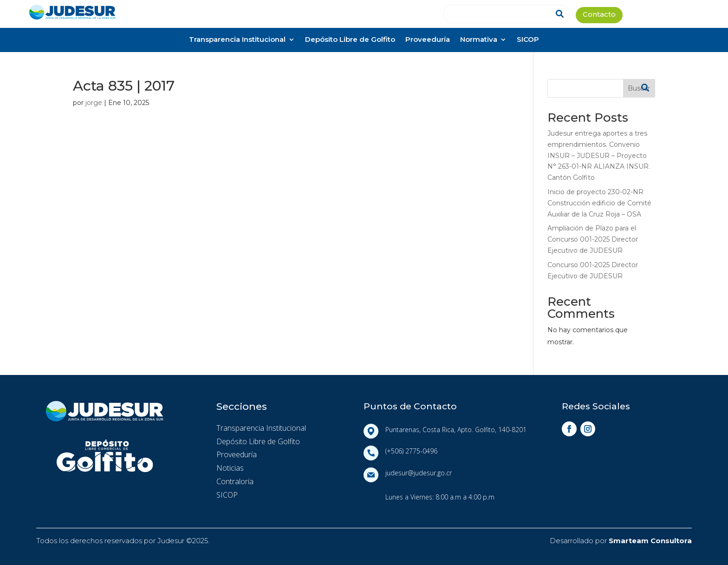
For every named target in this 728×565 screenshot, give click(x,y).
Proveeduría (428, 40)
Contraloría (235, 481)
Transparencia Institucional (237, 40)
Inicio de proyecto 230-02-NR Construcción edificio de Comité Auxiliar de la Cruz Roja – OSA (599, 203)
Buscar (639, 88)
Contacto (599, 15)
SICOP (528, 40)
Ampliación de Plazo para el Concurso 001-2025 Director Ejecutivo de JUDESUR (593, 239)
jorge (94, 103)
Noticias (230, 468)
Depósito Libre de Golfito (350, 40)
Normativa (479, 40)
